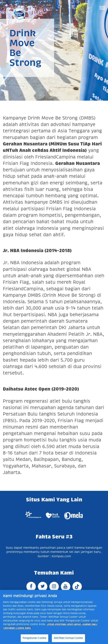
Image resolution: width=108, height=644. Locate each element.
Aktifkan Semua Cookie (68, 638)
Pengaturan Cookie (34, 638)
